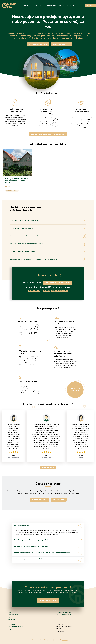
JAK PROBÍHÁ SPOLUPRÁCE (61, 44)
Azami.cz (65, 640)
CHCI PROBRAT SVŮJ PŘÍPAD (38, 44)
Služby (34, 6)
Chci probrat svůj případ (75, 390)
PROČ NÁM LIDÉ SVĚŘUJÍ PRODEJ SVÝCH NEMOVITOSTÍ (48, 134)
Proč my (26, 6)
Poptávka (90, 6)
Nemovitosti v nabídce (55, 6)
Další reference (48, 467)
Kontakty (71, 6)
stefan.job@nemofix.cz (55, 291)
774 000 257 (34, 291)
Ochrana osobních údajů (63, 612)
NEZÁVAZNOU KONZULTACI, (57, 283)
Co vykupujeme (13, 615)
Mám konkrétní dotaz (39, 500)
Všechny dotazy (59, 500)
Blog (42, 6)
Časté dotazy (12, 619)
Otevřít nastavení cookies (64, 615)
